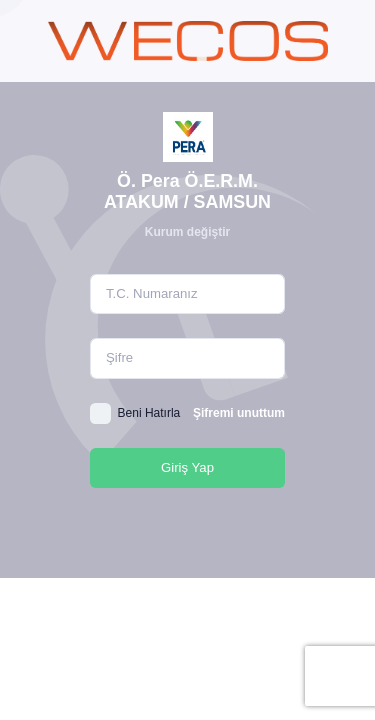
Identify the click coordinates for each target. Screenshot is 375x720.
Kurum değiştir (187, 232)
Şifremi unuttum (239, 413)
